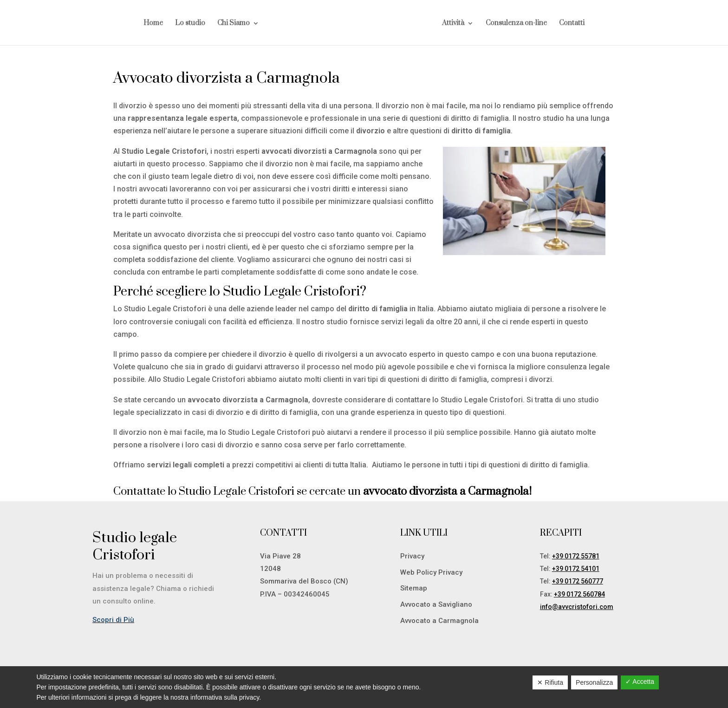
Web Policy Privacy (431, 572)
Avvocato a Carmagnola (439, 621)
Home (153, 24)
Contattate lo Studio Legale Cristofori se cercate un (322, 492)
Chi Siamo (234, 24)
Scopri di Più (113, 620)
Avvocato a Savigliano (436, 604)
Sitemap (414, 588)
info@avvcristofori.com (577, 607)
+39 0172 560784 (579, 594)
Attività (453, 24)
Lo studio (190, 24)
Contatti (572, 24)
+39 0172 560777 (578, 581)
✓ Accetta (640, 682)
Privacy (412, 556)
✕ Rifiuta (550, 682)
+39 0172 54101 (576, 569)
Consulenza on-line (516, 24)
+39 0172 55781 (576, 556)
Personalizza (594, 682)
